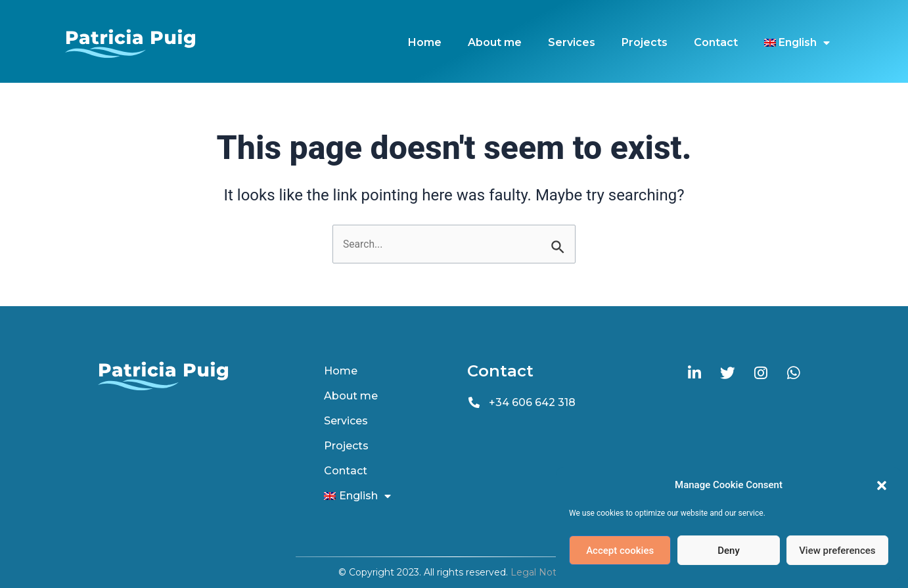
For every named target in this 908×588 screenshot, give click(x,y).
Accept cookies (620, 551)
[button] (882, 486)
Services (572, 42)
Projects (645, 42)
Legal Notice (540, 572)
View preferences (837, 551)
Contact (716, 42)
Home (425, 42)
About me (495, 42)
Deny (729, 551)
